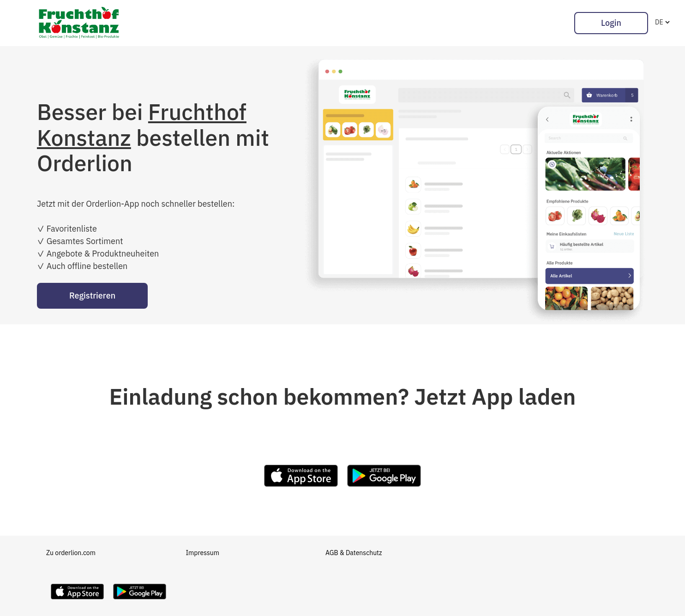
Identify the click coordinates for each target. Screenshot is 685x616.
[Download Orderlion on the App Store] (77, 602)
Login (611, 23)
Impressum (203, 553)
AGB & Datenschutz (354, 553)
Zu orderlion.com (71, 553)
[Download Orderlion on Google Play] (140, 602)
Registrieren (92, 296)
